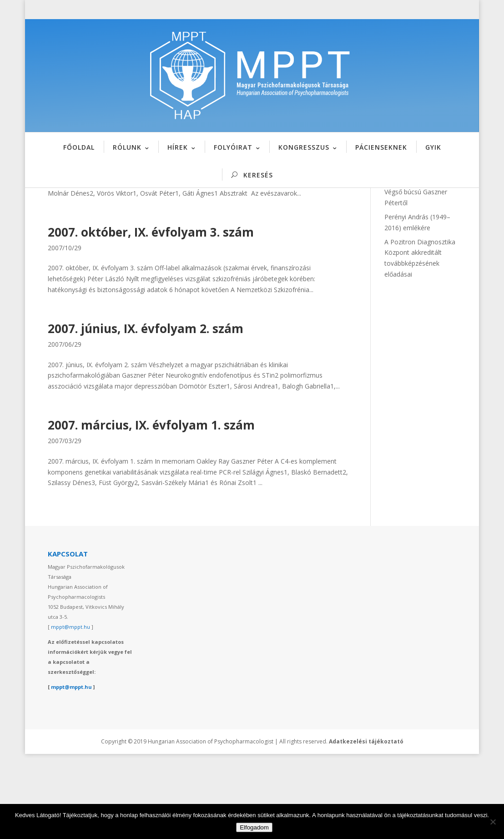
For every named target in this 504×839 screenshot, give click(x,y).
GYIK (433, 147)
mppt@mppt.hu (71, 712)
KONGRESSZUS (304, 147)
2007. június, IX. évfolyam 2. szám (146, 413)
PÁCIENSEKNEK (381, 147)
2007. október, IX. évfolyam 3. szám (151, 317)
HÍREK (178, 147)
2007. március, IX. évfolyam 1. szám (151, 510)
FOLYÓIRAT (233, 147)
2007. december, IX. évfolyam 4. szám (156, 220)
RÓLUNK (127, 147)
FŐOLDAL (79, 147)
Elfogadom (254, 827)
